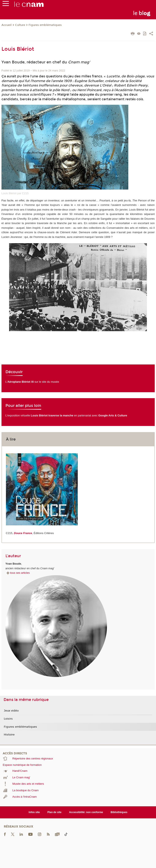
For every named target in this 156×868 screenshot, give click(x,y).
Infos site (34, 812)
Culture (20, 25)
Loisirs (8, 719)
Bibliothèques (119, 812)
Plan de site (54, 812)
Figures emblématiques (45, 25)
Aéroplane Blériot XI (21, 382)
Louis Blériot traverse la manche (52, 415)
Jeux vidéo (11, 711)
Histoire (9, 735)
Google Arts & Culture (113, 415)
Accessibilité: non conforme (86, 812)
